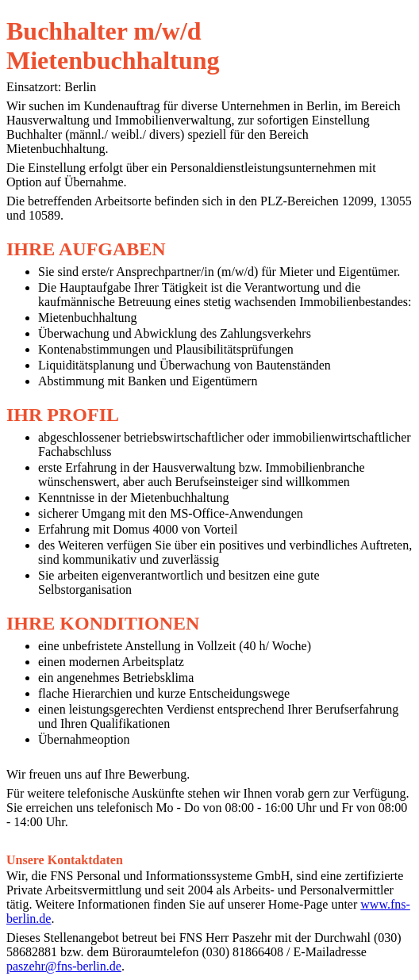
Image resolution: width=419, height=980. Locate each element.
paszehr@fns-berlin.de (64, 966)
